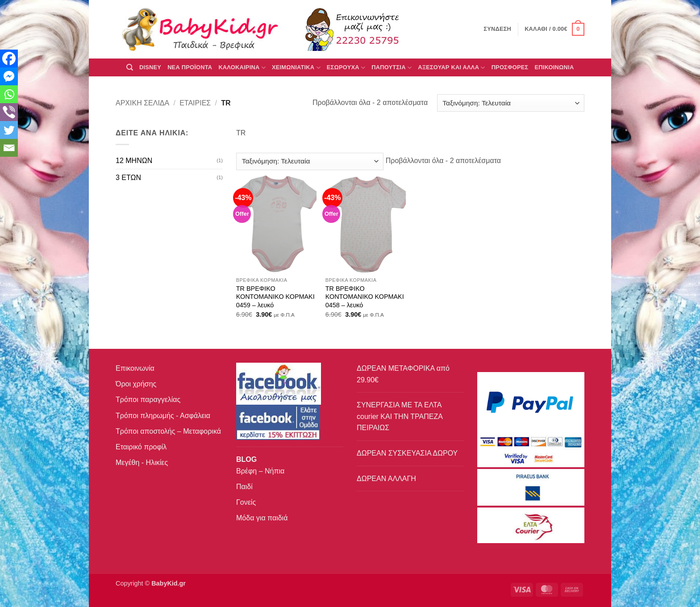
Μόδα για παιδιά (262, 518)
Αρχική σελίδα (142, 103)
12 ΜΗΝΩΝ (134, 161)
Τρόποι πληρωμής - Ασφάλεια (163, 416)
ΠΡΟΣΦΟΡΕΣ (510, 67)
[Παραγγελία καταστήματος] (511, 103)
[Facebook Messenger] (9, 76)
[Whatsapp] (9, 94)
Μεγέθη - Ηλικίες (142, 463)
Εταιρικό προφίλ (141, 447)
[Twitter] (9, 130)
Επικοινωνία (135, 368)
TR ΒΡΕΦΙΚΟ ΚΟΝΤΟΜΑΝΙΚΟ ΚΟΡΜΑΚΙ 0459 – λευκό (275, 297)
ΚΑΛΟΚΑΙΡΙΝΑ (242, 68)
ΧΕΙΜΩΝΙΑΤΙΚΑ (296, 68)
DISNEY (150, 67)
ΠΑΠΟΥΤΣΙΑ (392, 68)
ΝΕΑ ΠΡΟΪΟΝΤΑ (190, 67)
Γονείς (246, 502)
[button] (554, 29)
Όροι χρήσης (136, 384)
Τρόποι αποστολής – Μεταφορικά (168, 431)
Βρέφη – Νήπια (260, 471)
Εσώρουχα (346, 68)
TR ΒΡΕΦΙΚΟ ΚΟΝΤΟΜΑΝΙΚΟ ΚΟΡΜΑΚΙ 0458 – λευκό (365, 297)
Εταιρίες (195, 103)
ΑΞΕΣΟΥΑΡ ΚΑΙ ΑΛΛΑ (451, 68)
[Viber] (9, 112)
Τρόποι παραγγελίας (148, 400)
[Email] (9, 148)
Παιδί (244, 487)
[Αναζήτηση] (130, 67)
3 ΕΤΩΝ (128, 178)
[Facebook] (9, 59)
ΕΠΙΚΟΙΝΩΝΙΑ (554, 67)
